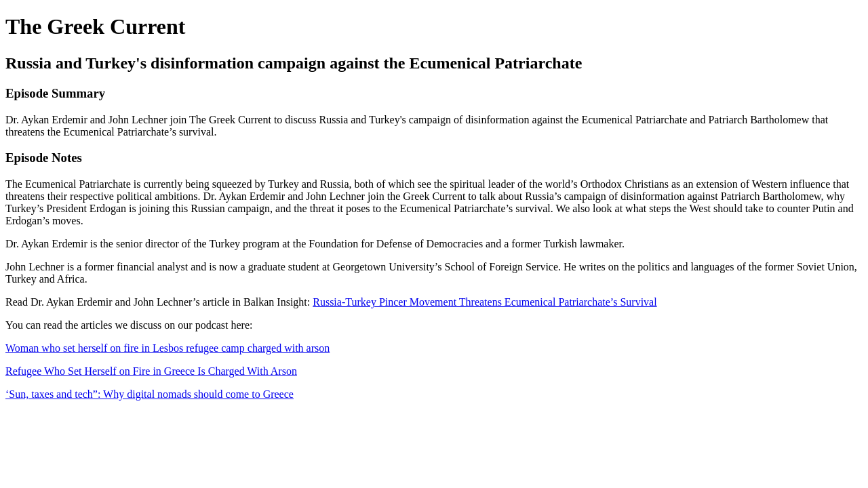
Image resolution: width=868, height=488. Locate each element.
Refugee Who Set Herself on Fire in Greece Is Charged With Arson (151, 371)
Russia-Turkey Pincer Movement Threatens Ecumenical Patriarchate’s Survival (485, 302)
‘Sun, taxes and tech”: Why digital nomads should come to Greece (150, 394)
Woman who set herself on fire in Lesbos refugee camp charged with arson (167, 348)
